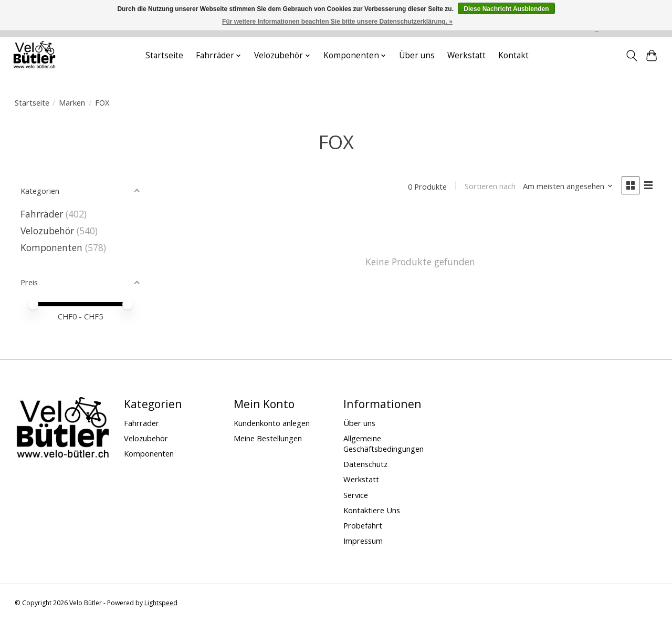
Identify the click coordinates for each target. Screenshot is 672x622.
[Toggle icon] (631, 56)
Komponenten (51, 247)
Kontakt (513, 55)
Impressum (363, 541)
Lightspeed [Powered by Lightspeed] (161, 603)
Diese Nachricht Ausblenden (506, 9)
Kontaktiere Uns (372, 510)
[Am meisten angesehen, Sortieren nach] (568, 186)
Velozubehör (47, 231)
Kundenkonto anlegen (272, 423)
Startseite (164, 55)
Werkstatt (466, 55)
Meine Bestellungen (268, 438)
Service (356, 495)
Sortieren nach (490, 186)
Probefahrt (363, 525)
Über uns (417, 55)
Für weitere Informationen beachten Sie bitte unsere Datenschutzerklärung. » (337, 22)
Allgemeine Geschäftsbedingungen (384, 443)
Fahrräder (42, 214)
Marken (72, 102)
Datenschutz (365, 464)
